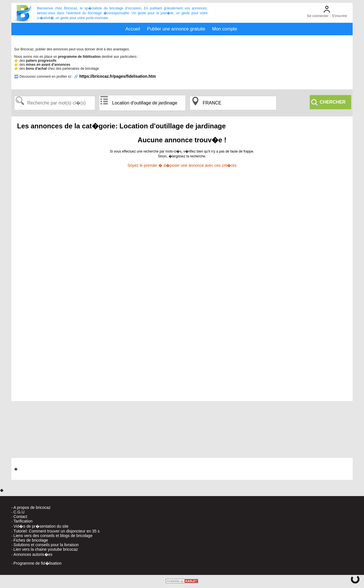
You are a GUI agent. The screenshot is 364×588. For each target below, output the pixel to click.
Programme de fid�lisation (37, 563)
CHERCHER (333, 102)
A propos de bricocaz (32, 507)
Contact (20, 517)
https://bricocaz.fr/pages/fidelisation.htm (118, 76)
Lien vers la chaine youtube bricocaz (45, 549)
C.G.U (19, 512)
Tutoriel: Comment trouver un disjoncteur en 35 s (56, 531)
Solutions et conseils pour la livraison (46, 545)
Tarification (23, 521)
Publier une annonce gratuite (176, 29)
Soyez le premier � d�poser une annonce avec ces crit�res (182, 165)
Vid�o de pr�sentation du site (41, 526)
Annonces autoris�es (33, 554)
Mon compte (225, 29)
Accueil (133, 29)
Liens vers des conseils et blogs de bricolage (53, 536)
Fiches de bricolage (31, 540)
